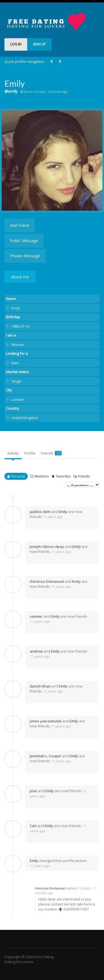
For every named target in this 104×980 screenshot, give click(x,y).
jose (33, 791)
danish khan (40, 686)
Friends (51, 453)
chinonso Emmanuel (47, 581)
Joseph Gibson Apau (47, 547)
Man (15, 363)
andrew (36, 651)
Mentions (42, 476)
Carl (33, 826)
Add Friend (20, 225)
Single (17, 381)
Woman (18, 345)
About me (20, 277)
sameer (36, 616)
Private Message (25, 256)
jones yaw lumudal (45, 721)
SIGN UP (39, 44)
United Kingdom (25, 418)
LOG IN (16, 44)
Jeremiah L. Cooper (45, 756)
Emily (63, 512)
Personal (18, 476)
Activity (13, 453)
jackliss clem (40, 512)
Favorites (63, 476)
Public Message (24, 241)
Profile (30, 453)
